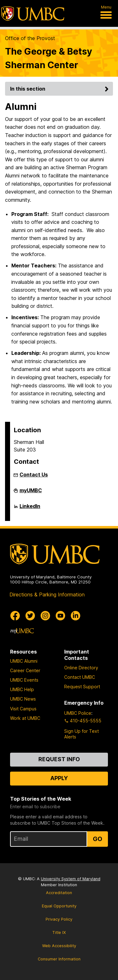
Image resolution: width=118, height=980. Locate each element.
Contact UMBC (80, 677)
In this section (60, 89)
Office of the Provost (30, 38)
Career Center (25, 670)
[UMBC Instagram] (45, 616)
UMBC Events (24, 680)
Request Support (82, 687)
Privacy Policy (59, 919)
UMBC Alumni (24, 661)
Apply (59, 778)
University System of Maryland (71, 879)
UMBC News (23, 699)
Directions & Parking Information (47, 595)
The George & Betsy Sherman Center (49, 58)
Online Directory (81, 668)
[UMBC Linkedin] (76, 616)
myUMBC (31, 493)
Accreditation (59, 893)
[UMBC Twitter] (30, 616)
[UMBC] (33, 14)
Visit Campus (23, 709)
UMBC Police (78, 713)
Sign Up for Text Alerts (81, 734)
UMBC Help (22, 689)
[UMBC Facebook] (15, 616)
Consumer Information (59, 959)
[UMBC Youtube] (60, 616)
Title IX (59, 932)
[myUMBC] (22, 631)
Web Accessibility (59, 946)
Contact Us (34, 475)
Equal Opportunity (59, 906)
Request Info (59, 759)
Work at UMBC (25, 718)
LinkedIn (30, 509)
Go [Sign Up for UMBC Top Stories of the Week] (98, 839)
